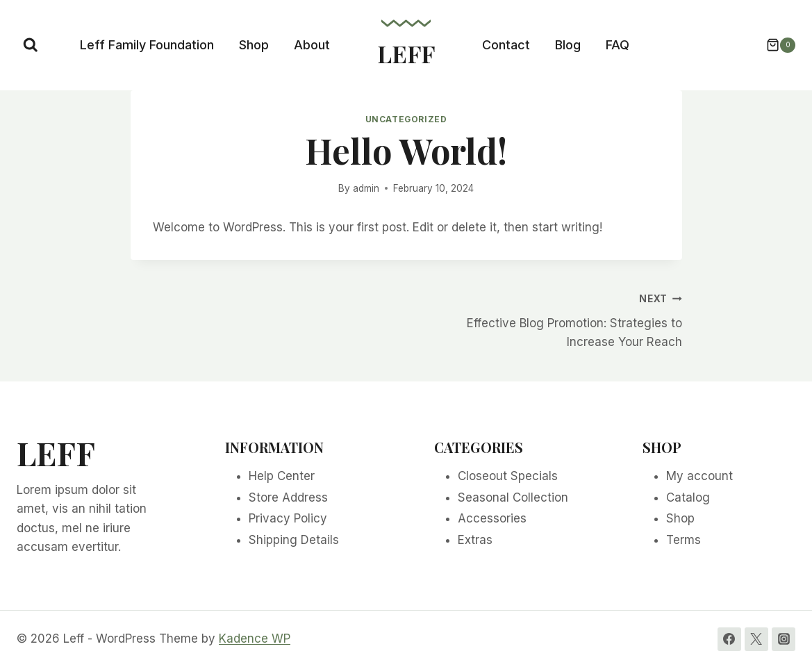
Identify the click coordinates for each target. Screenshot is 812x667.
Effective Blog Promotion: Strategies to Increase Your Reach (550, 319)
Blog (568, 45)
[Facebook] (729, 639)
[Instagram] (784, 639)
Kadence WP (255, 639)
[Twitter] (756, 639)
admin (366, 188)
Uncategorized (406, 119)
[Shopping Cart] (774, 45)
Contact (506, 45)
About (312, 45)
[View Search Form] (31, 45)
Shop (254, 45)
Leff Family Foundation (147, 45)
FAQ (618, 45)
